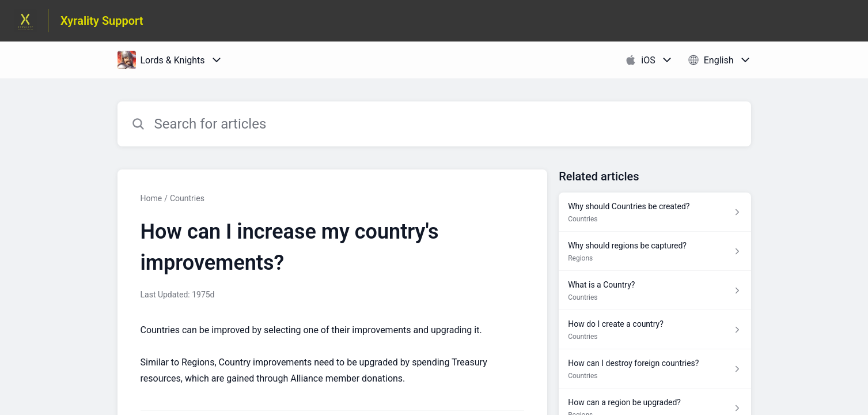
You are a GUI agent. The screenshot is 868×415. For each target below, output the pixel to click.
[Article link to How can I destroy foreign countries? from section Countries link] (655, 369)
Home (151, 198)
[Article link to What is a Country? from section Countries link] (655, 290)
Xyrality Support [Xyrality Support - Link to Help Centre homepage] (102, 21)
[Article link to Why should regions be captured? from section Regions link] (655, 251)
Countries (187, 198)
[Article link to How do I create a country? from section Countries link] (655, 330)
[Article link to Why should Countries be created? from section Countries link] (655, 212)
